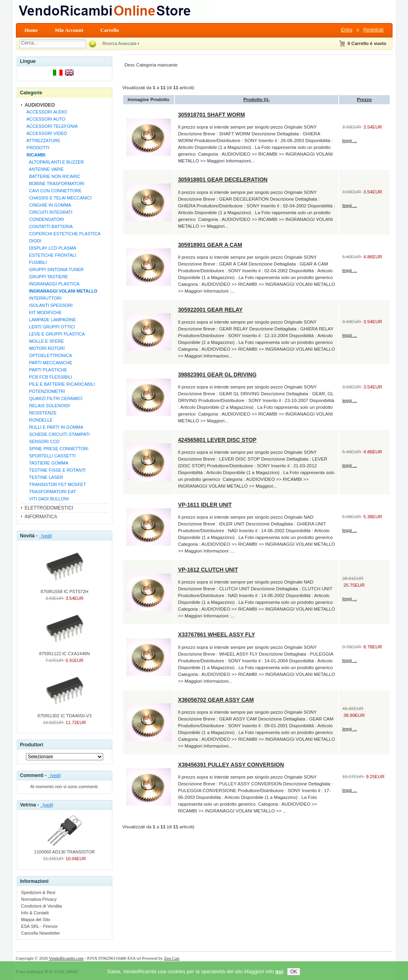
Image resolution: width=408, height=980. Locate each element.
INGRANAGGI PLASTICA (52, 284)
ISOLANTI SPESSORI (49, 305)
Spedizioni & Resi (38, 892)
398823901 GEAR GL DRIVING (217, 375)
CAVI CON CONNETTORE (53, 191)
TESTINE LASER (44, 477)
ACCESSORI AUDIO (46, 112)
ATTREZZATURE (42, 141)
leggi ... (350, 141)
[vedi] (45, 536)
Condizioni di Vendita (42, 906)
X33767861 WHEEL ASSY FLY (217, 634)
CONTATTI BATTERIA (49, 226)
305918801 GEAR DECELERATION (223, 180)
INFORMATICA (41, 517)
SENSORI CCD (42, 441)
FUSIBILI (36, 262)
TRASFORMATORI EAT (50, 492)
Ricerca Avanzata (119, 43)
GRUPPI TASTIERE (46, 277)
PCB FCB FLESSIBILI (48, 377)
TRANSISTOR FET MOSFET (55, 484)
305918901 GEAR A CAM (210, 245)
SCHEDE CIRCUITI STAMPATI (57, 434)
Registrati (374, 30)
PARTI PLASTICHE (46, 370)
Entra (347, 30)
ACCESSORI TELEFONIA (51, 126)
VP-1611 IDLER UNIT (205, 505)
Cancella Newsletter (41, 933)
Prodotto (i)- (257, 100)
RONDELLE (39, 420)
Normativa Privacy (39, 899)
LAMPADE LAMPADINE (50, 320)
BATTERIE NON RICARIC (52, 176)
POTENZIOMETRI (45, 391)
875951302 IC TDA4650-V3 (65, 713)
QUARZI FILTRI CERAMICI (53, 398)
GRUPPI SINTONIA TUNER (54, 269)
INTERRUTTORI (43, 298)
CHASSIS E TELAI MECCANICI (58, 198)
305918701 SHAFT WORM (212, 115)
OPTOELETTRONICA (48, 355)
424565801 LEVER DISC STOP (217, 440)
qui (279, 977)
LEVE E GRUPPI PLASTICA (55, 334)
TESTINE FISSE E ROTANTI (55, 470)
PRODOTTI (37, 148)
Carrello (110, 30)
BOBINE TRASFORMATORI (54, 184)
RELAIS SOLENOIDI (47, 406)
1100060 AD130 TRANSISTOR (65, 849)
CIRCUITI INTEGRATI (48, 212)
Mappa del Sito (36, 919)
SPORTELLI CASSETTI (50, 456)
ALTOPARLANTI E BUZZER (54, 162)
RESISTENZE (40, 413)
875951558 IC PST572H (65, 589)
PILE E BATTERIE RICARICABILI (60, 384)
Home (31, 30)
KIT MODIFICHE (43, 312)
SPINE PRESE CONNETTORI (56, 449)
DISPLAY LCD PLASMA (50, 248)
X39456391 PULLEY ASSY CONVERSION (231, 765)
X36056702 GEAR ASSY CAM (216, 700)
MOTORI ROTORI (45, 348)
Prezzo (364, 100)
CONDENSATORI (44, 219)
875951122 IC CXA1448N (64, 651)
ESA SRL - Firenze (39, 926)
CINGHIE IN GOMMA (48, 205)
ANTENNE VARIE (44, 169)
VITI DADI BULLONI (47, 499)
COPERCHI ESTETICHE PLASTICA (62, 234)
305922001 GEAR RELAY (210, 310)
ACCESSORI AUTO (45, 119)
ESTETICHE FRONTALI (50, 255)
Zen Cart (172, 958)
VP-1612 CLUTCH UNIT (208, 570)
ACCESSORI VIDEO (46, 133)
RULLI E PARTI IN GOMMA (54, 427)
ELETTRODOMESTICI (49, 508)
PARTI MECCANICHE (48, 363)
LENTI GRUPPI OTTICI (50, 327)
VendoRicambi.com (66, 958)
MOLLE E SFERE (44, 341)
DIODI (33, 241)
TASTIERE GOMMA (46, 463)
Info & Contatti (35, 913)
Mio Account (69, 30)
